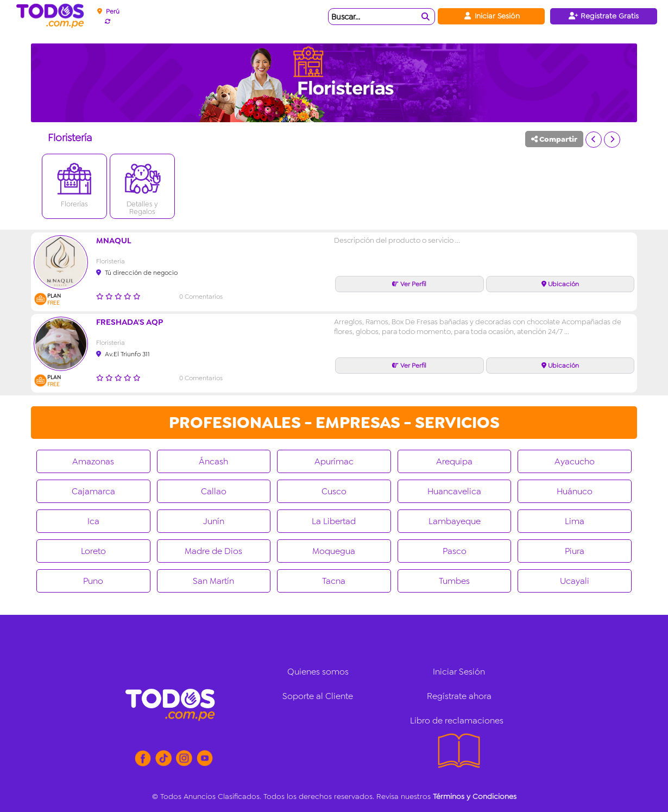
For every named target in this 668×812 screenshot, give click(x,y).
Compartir (554, 139)
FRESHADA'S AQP (130, 322)
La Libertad (334, 521)
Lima (575, 521)
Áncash (213, 461)
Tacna (334, 581)
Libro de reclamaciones (457, 720)
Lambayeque (455, 521)
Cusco (334, 491)
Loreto (93, 551)
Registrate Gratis (604, 16)
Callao (214, 491)
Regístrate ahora (459, 696)
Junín (214, 521)
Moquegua (334, 551)
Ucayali (575, 581)
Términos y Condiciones (475, 796)
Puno (93, 581)
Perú (108, 11)
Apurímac (334, 461)
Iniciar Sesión (491, 16)
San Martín (213, 581)
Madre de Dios (213, 551)
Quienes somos (318, 672)
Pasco (455, 551)
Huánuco (575, 491)
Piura (575, 551)
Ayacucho (575, 461)
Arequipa (454, 461)
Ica (93, 521)
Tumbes (454, 581)
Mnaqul (114, 241)
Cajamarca (93, 491)
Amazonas (93, 461)
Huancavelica (454, 491)
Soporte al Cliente (318, 696)
